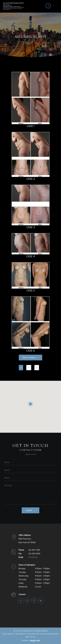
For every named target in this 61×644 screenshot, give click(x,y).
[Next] (29, 368)
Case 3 (31, 227)
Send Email (33, 557)
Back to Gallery (29, 357)
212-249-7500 (34, 550)
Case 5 (31, 290)
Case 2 (31, 179)
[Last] (37, 368)
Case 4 (30, 256)
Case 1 (30, 126)
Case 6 (30, 351)
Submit (29, 510)
